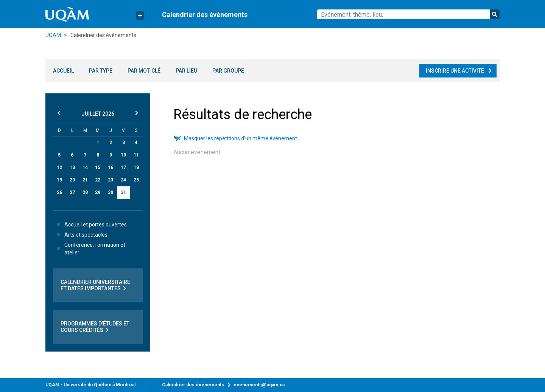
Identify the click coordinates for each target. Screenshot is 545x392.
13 (72, 167)
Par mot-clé (144, 71)
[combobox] (408, 14)
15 (98, 167)
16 (111, 167)
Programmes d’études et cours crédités (95, 327)
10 (123, 155)
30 (111, 192)
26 (59, 192)
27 (72, 192)
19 (59, 180)
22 (98, 180)
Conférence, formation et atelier (90, 249)
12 (59, 167)
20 (72, 180)
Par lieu (186, 71)
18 (136, 167)
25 (136, 180)
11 (136, 155)
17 (123, 167)
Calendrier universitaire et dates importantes (95, 285)
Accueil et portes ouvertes (90, 225)
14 (85, 167)
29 (98, 192)
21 (85, 180)
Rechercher (495, 14)
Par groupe (228, 71)
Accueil (63, 71)
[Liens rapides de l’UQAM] (140, 15)
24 (123, 180)
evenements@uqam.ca (259, 385)
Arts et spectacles (81, 235)
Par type (101, 71)
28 (85, 192)
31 (123, 192)
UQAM (53, 35)
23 (111, 180)
